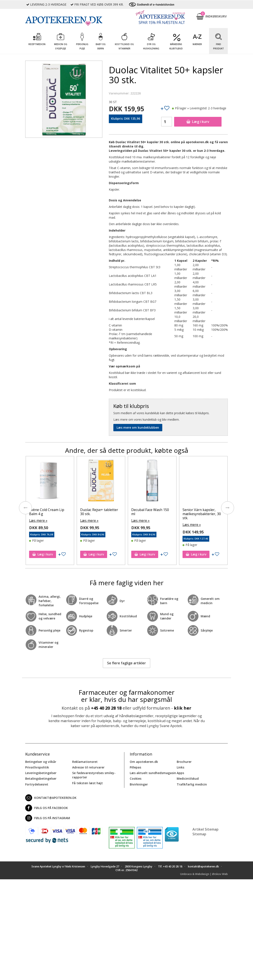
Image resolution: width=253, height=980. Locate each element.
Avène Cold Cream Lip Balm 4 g (98, 512)
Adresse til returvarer (88, 767)
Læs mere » (37, 520)
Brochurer (184, 761)
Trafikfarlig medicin (192, 783)
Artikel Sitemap (205, 828)
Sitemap (199, 833)
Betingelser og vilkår (41, 761)
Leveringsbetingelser (41, 772)
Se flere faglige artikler (126, 662)
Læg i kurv (198, 122)
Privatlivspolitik (37, 767)
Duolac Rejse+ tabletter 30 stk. (150, 512)
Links (180, 767)
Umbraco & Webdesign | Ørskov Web (204, 873)
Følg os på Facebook (47, 807)
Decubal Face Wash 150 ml (201, 512)
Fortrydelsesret (37, 783)
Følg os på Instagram (48, 817)
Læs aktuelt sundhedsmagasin (153, 772)
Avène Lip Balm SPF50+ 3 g (49, 512)
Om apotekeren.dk (144, 761)
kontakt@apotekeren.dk (51, 797)
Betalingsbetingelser (41, 778)
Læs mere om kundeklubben (138, 427)
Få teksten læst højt (87, 782)
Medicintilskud (188, 778)
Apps (180, 772)
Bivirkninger (139, 783)
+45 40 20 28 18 (106, 707)
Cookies (136, 778)
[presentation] (25, 508)
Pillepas (135, 767)
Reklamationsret (85, 761)
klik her (183, 707)
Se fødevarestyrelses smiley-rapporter (94, 774)
